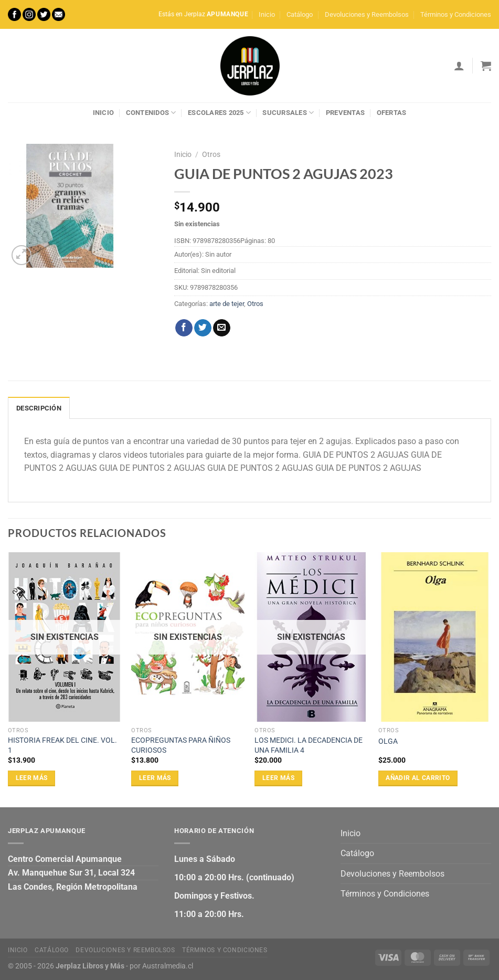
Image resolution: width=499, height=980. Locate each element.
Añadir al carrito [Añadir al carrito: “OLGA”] (418, 778)
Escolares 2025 (219, 113)
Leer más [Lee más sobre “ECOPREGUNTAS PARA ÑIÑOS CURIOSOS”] (155, 778)
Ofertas (392, 113)
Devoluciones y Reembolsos (367, 14)
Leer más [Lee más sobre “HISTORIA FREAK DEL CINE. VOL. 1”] (32, 778)
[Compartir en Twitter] (203, 328)
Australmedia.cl (168, 966)
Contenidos (151, 113)
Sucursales (288, 113)
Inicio (267, 14)
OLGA (388, 741)
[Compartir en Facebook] (184, 328)
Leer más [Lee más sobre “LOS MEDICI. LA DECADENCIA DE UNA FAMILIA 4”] (278, 778)
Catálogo (300, 14)
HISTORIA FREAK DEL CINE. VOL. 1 (62, 745)
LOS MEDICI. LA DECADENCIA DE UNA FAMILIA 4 (309, 745)
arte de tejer (227, 304)
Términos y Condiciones (456, 14)
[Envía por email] (222, 328)
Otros (211, 154)
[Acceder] (459, 66)
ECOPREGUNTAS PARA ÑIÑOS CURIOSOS (181, 745)
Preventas (345, 113)
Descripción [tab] (39, 408)
